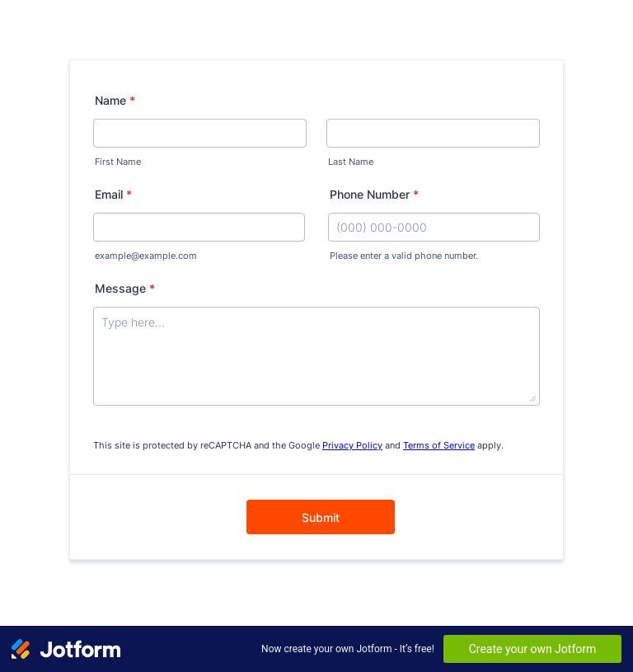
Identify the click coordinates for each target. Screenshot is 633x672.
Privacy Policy (352, 446)
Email (113, 194)
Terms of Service (439, 446)
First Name (118, 162)
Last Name (351, 162)
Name (115, 100)
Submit (321, 517)
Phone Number (374, 194)
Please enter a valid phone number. (404, 256)
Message (125, 288)
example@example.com (146, 256)
